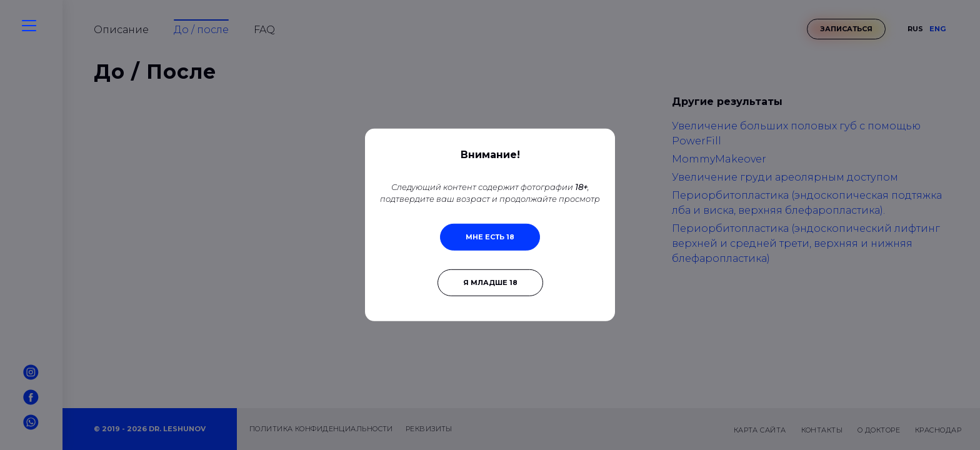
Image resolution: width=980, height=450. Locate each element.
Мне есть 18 (490, 237)
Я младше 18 (490, 282)
